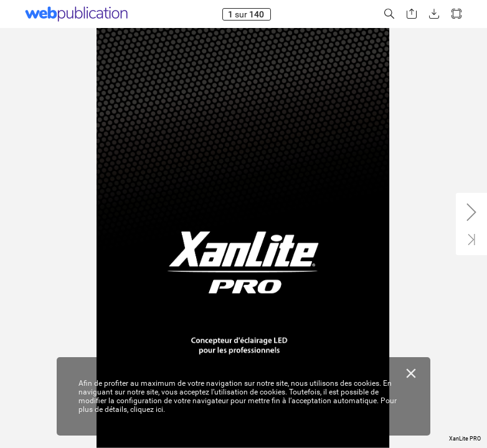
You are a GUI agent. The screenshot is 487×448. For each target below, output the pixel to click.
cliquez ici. (148, 409)
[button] (389, 14)
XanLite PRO (465, 439)
